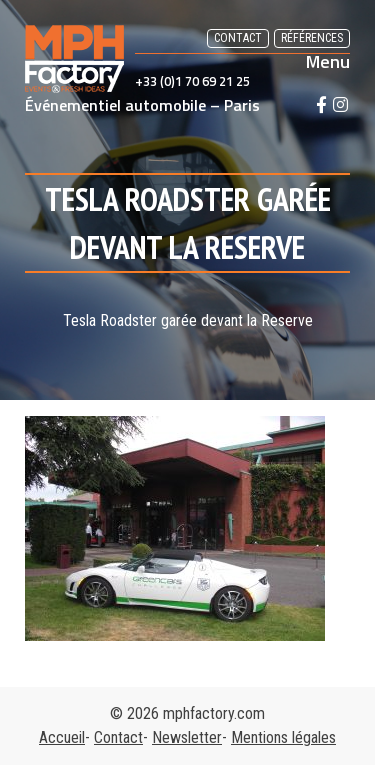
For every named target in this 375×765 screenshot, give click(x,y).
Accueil (62, 737)
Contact (238, 38)
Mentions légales (283, 737)
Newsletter (187, 737)
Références (312, 38)
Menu (328, 62)
